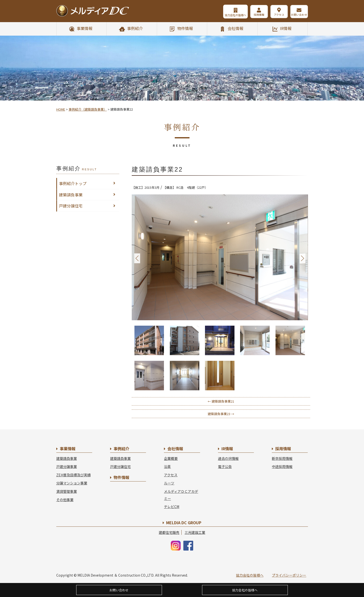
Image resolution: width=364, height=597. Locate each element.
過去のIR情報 (228, 458)
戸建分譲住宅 (71, 206)
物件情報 (185, 28)
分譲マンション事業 (72, 483)
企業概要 (171, 458)
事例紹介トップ (73, 183)
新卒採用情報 (282, 458)
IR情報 (286, 28)
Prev (137, 259)
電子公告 (225, 466)
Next (303, 259)
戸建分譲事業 (67, 466)
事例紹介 (135, 28)
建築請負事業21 (221, 401)
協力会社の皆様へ (229, 15)
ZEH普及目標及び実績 (73, 475)
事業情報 (85, 28)
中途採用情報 (282, 466)
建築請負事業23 (221, 414)
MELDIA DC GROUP (184, 523)
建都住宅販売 (169, 532)
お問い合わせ (299, 15)
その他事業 (65, 500)
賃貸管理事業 (67, 491)
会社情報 (235, 28)
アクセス (276, 15)
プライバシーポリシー (289, 575)
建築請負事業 (71, 195)
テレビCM (172, 507)
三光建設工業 (195, 532)
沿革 (167, 466)
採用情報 (254, 15)
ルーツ (169, 483)
